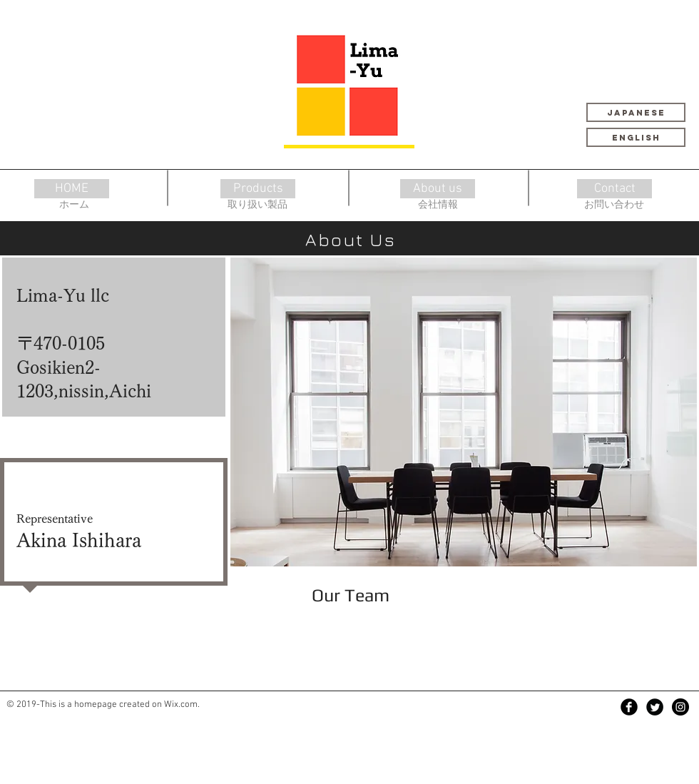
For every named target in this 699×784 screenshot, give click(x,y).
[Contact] (614, 189)
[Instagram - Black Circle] (680, 707)
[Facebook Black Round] (629, 707)
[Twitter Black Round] (655, 707)
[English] (636, 137)
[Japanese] (636, 112)
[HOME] (72, 189)
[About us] (438, 189)
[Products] (258, 189)
